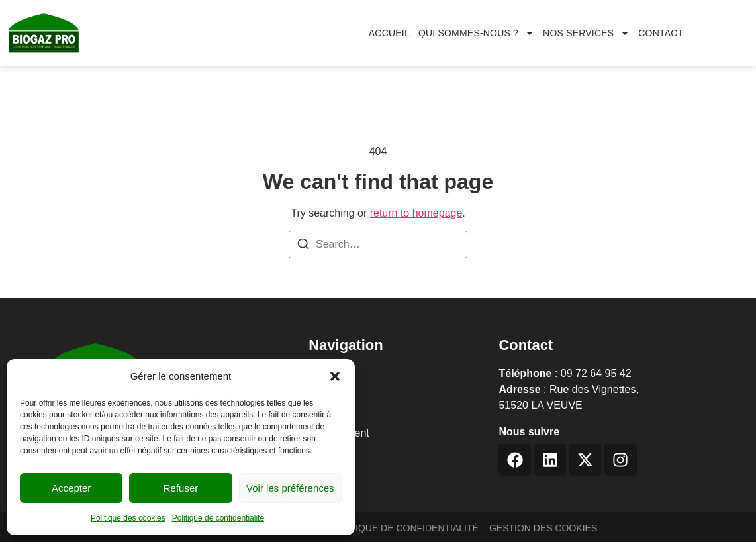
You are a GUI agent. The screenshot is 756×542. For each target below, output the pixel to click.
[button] (335, 376)
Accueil (389, 33)
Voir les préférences (290, 488)
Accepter (71, 488)
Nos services (586, 33)
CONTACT (661, 33)
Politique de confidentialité (218, 518)
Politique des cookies (128, 518)
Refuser (181, 488)
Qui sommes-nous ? (476, 33)
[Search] (303, 246)
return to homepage (416, 213)
